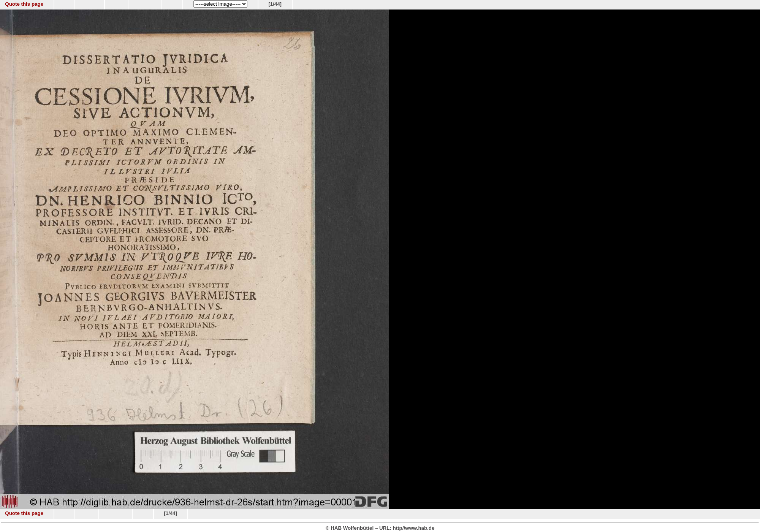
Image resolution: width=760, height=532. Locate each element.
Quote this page (24, 4)
